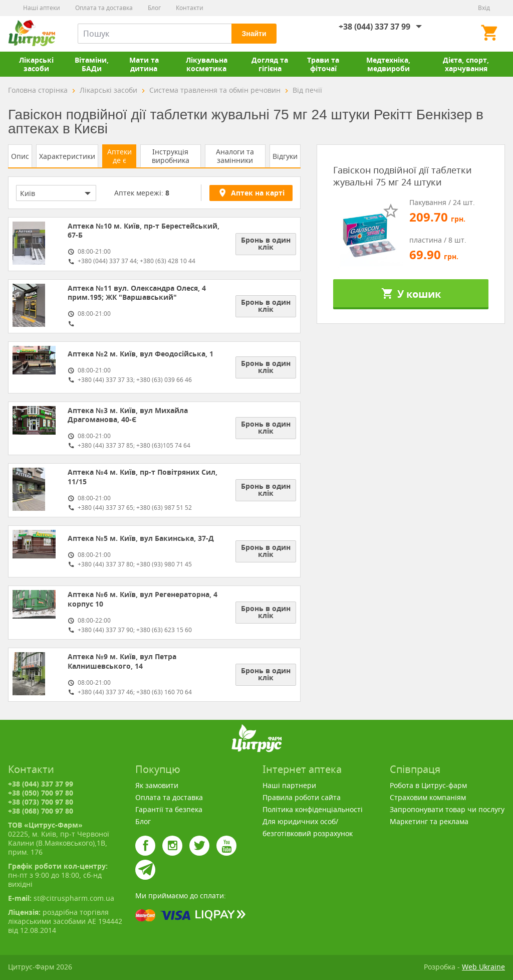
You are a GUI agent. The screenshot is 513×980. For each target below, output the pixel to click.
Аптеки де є (119, 156)
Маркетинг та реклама (429, 821)
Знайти (254, 34)
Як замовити (157, 785)
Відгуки (285, 156)
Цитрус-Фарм (32, 34)
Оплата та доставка (104, 8)
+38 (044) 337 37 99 (374, 27)
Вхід (484, 8)
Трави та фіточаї (323, 64)
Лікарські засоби (36, 64)
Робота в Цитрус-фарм (428, 785)
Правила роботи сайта (302, 797)
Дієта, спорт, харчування (466, 64)
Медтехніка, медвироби (388, 64)
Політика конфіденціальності (313, 809)
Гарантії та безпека (169, 809)
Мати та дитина (144, 64)
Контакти (190, 8)
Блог (154, 8)
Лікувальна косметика (207, 64)
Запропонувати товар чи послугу (447, 809)
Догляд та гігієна (270, 64)
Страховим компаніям (428, 797)
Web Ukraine (483, 967)
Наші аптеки (42, 8)
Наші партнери (289, 785)
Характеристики (67, 156)
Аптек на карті (251, 192)
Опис (20, 156)
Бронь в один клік (266, 243)
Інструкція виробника (171, 156)
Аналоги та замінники (235, 156)
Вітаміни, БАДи (92, 64)
